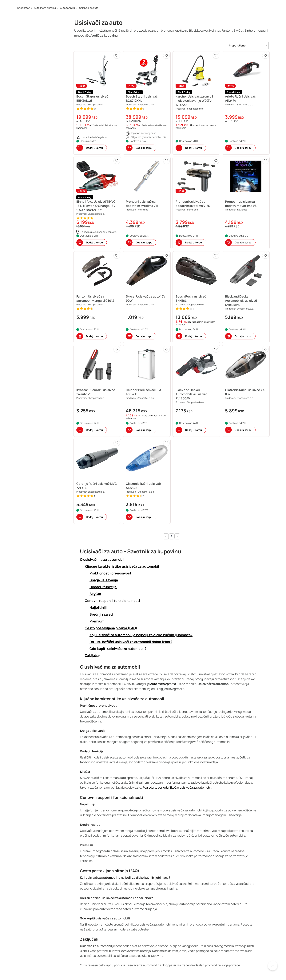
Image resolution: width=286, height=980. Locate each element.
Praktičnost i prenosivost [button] (110, 573)
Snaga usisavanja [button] (104, 580)
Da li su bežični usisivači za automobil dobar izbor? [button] (131, 642)
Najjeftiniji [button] (98, 608)
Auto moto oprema (163, 684)
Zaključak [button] (93, 656)
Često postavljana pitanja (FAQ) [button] (111, 628)
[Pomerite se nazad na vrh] (273, 966)
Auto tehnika (187, 684)
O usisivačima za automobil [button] (102, 560)
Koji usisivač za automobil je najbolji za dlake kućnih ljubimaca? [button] (141, 635)
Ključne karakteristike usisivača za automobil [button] (122, 566)
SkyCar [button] (95, 594)
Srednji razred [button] (101, 614)
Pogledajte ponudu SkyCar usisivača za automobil (177, 787)
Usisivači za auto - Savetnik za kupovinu (131, 551)
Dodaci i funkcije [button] (103, 587)
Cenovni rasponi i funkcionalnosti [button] (112, 601)
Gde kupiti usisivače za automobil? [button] (118, 649)
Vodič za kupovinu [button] (105, 35)
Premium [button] (97, 621)
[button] (97, 103)
